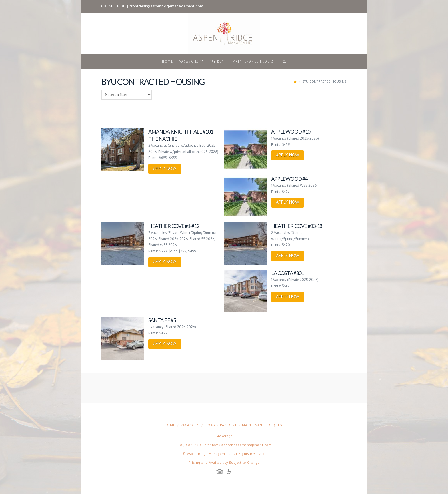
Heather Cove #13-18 (297, 226)
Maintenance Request (263, 425)
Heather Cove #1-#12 (174, 226)
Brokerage (224, 436)
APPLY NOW (165, 168)
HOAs (210, 425)
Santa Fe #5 (162, 320)
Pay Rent (228, 425)
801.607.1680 (113, 6)
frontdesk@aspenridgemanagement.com (166, 6)
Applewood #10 (291, 132)
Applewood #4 (289, 179)
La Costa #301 (287, 273)
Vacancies (190, 425)
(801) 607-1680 (189, 445)
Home (170, 425)
